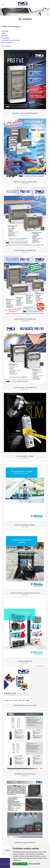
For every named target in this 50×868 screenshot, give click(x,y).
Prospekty (5, 38)
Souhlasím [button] (16, 864)
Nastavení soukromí (7, 864)
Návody (4, 36)
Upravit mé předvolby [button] (34, 864)
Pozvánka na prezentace (11, 40)
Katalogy (5, 31)
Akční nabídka (7, 42)
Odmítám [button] (24, 864)
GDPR (3, 33)
